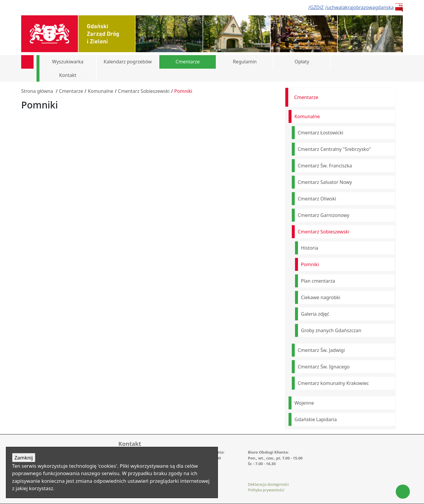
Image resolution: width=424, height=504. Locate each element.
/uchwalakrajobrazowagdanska (359, 7)
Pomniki (183, 91)
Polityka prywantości (266, 490)
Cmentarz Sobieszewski (144, 91)
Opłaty (302, 62)
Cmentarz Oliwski (317, 199)
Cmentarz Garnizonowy (323, 215)
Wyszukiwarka (68, 62)
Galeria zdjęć (315, 314)
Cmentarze (188, 62)
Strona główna (37, 91)
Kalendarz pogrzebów (128, 62)
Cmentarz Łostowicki (321, 133)
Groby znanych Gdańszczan (331, 330)
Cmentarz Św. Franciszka (325, 166)
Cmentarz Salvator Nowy (325, 182)
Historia (310, 248)
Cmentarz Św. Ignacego (324, 367)
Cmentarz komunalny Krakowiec (333, 383)
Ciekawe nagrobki (321, 297)
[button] (394, 62)
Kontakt (68, 75)
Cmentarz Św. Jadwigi (321, 350)
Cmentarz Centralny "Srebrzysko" (334, 149)
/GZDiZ (316, 7)
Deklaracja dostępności (268, 484)
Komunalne (100, 91)
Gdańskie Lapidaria (316, 419)
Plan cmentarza (318, 281)
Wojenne (304, 403)
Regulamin (245, 62)
